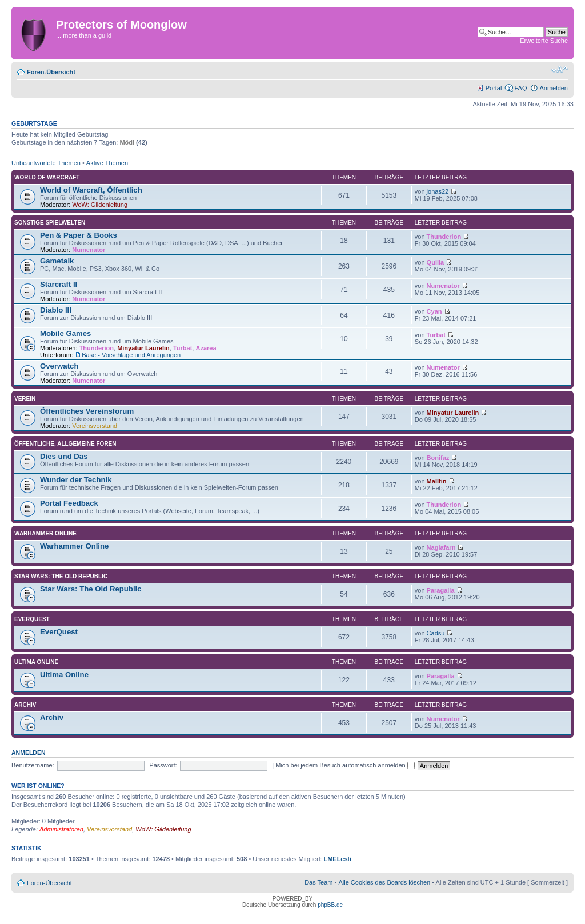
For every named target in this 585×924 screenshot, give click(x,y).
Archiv (25, 705)
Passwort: (163, 765)
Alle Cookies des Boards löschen (384, 882)
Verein (25, 399)
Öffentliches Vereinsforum (87, 411)
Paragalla (441, 590)
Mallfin (437, 481)
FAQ (520, 88)
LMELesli (337, 859)
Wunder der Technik (76, 480)
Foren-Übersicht (51, 72)
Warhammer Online (45, 533)
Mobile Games (65, 333)
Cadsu (436, 633)
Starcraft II (59, 284)
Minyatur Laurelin (143, 348)
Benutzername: (33, 765)
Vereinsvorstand (95, 426)
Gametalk (57, 261)
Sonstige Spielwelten (50, 223)
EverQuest (32, 619)
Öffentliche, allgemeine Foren (65, 444)
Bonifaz (438, 458)
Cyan (434, 311)
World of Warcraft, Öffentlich (91, 190)
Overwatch (59, 366)
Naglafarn (441, 547)
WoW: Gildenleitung (100, 205)
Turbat (183, 348)
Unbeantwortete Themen (46, 163)
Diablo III (56, 310)
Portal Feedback (69, 503)
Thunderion (444, 237)
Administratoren (61, 829)
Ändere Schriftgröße (560, 70)
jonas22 (438, 191)
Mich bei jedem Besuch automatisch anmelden (345, 765)
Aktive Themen (107, 163)
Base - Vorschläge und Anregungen (131, 355)
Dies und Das (64, 456)
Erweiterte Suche (544, 41)
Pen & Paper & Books (79, 235)
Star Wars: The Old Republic (61, 576)
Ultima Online (36, 662)
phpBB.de (330, 905)
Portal (494, 88)
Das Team (318, 882)
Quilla (436, 262)
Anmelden (554, 88)
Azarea (206, 348)
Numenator (89, 250)
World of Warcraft (47, 177)
